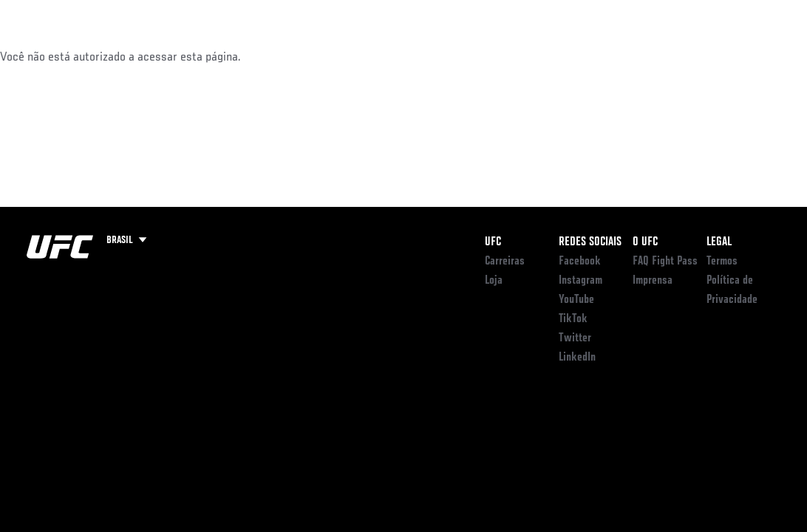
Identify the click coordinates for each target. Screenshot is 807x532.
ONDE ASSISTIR (594, 56)
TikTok (573, 319)
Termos (722, 262)
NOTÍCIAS (232, 56)
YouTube (576, 300)
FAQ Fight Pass (665, 262)
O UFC (645, 242)
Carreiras (505, 262)
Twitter (575, 338)
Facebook (580, 262)
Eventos (43, 56)
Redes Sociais (590, 242)
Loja (494, 281)
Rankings (107, 56)
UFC (493, 242)
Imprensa (653, 281)
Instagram (580, 281)
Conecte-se (514, 56)
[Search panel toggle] (759, 56)
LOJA (718, 56)
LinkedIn (577, 358)
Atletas (170, 56)
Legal (719, 242)
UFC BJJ (665, 56)
